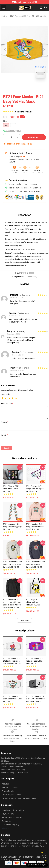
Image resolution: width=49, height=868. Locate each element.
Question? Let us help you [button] (37, 865)
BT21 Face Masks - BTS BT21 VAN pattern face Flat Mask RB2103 (36, 699)
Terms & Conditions (10, 787)
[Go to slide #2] (31, 86)
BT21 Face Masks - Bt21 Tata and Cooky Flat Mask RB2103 (36, 661)
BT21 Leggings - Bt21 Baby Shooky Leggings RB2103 (12, 527)
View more (25, 620)
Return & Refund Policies (12, 817)
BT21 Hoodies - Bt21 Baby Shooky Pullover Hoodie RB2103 (35, 527)
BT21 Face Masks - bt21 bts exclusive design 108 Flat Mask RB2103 (13, 661)
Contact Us (6, 821)
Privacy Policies (8, 791)
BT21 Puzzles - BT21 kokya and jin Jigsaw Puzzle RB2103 (35, 489)
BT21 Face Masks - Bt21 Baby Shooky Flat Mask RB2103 (13, 699)
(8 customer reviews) (23, 112)
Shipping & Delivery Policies (13, 810)
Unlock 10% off (44, 857)
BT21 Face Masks (37, 16)
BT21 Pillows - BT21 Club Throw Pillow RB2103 (11, 489)
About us (5, 784)
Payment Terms (8, 814)
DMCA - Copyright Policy (12, 795)
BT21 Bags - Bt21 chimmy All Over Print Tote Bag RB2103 (35, 602)
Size (5, 121)
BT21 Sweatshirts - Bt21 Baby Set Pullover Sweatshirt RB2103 (36, 564)
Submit (7, 448)
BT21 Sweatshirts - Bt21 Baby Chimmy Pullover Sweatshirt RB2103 (13, 564)
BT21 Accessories (18, 16)
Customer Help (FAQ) (10, 825)
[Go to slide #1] (18, 86)
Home (4, 16)
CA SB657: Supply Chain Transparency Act (19, 798)
